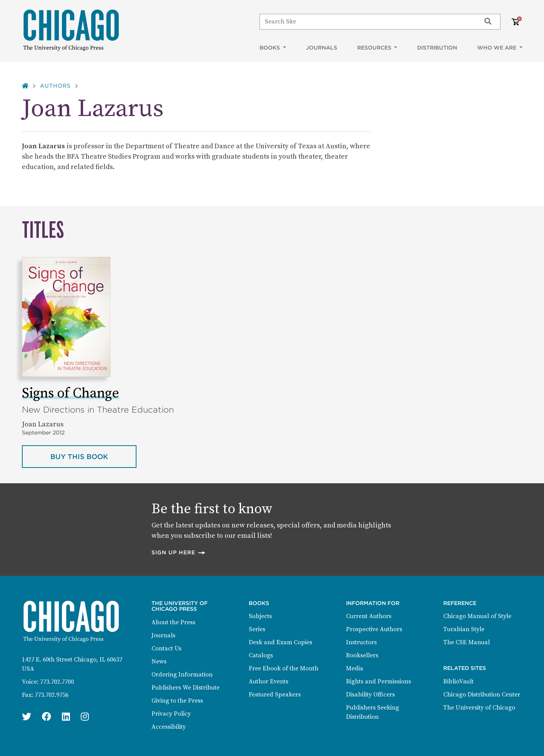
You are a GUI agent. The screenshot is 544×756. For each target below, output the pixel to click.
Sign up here (179, 552)
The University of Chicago (479, 708)
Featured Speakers (275, 695)
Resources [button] (375, 48)
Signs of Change (71, 394)
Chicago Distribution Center (482, 695)
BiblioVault (458, 681)
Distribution (437, 48)
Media (355, 668)
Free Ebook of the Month (284, 668)
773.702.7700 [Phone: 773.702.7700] (57, 682)
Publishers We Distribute (185, 688)
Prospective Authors (374, 629)
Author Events (269, 681)
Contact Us (166, 648)
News (159, 661)
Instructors (361, 642)
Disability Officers (370, 695)
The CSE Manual (467, 642)
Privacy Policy (171, 714)
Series (257, 629)
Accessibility (169, 727)
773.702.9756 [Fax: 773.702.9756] (52, 695)
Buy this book (93, 456)
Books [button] (270, 48)
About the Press (173, 622)
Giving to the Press (177, 701)
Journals (322, 48)
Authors (55, 86)
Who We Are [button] (497, 48)
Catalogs (261, 655)
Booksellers (362, 655)
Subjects (260, 616)
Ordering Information (182, 675)
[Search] (367, 22)
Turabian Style (464, 629)
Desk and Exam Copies (280, 642)
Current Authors (369, 616)
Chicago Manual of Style (477, 616)
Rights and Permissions (378, 681)
